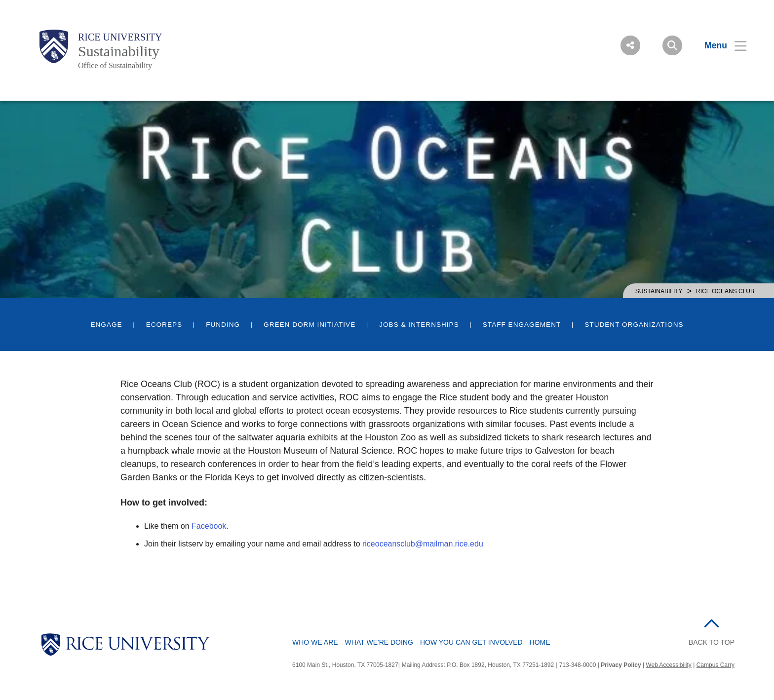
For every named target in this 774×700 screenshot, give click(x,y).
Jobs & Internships (419, 325)
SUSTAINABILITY (659, 291)
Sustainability (119, 51)
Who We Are (315, 642)
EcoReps (164, 325)
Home (540, 642)
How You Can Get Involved (471, 642)
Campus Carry (716, 665)
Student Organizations (634, 325)
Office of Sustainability (115, 65)
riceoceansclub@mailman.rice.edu (423, 544)
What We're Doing (379, 642)
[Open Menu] (719, 45)
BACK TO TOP (712, 642)
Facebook (209, 526)
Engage (106, 325)
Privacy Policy (621, 665)
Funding (223, 325)
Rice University (120, 37)
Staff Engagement (522, 325)
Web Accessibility (668, 665)
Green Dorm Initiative (310, 325)
